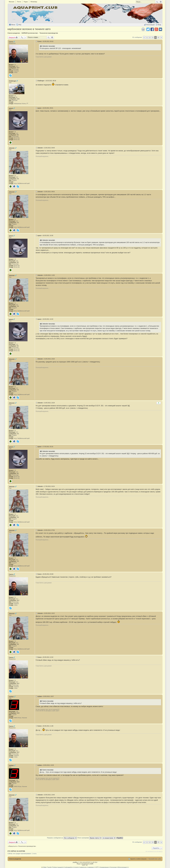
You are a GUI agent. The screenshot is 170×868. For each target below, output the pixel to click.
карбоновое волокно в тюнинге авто (29, 29)
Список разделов (15, 859)
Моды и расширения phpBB (85, 864)
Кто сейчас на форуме (16, 851)
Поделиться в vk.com (160, 29)
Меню (13, 25)
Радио (26, 2)
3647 (18, 68)
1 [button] (147, 37)
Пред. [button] (144, 37)
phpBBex (75, 862)
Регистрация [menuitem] (150, 25)
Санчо (11, 42)
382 (18, 135)
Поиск (157, 2)
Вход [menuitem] (159, 25)
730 (18, 179)
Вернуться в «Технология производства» (23, 846)
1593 (18, 99)
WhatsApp (34, 2)
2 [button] (150, 37)
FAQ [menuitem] (20, 25)
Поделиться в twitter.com (148, 29)
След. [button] (161, 37)
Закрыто (12, 37)
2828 (18, 713)
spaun (11, 108)
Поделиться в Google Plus (156, 29)
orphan (11, 697)
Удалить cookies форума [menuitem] (139, 859)
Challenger (13, 81)
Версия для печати (143, 29)
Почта (19, 2)
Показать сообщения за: (62, 838)
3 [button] (153, 37)
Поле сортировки (89, 838)
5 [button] (158, 37)
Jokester (12, 148)
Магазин (12, 2)
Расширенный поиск (161, 2)
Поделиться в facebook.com (152, 29)
